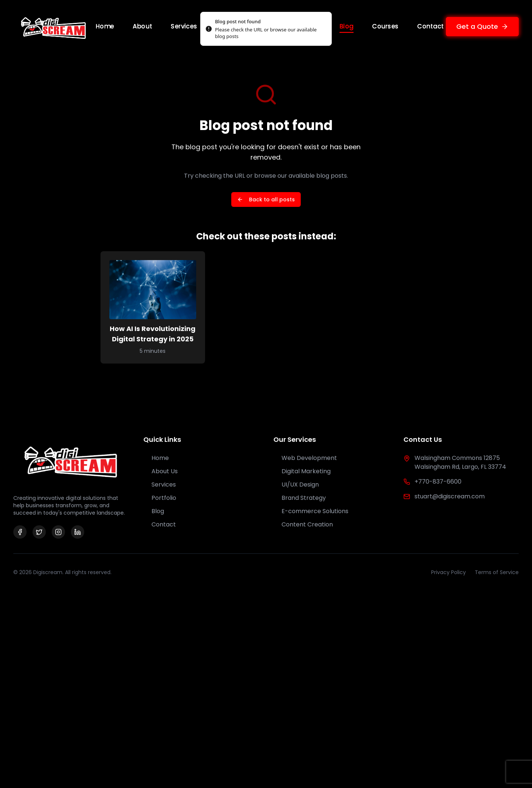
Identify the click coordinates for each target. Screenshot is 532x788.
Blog (347, 26)
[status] (266, 29)
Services (184, 26)
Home (105, 26)
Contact (430, 26)
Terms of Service (497, 572)
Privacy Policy (449, 572)
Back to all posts (266, 199)
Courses (385, 26)
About (143, 26)
